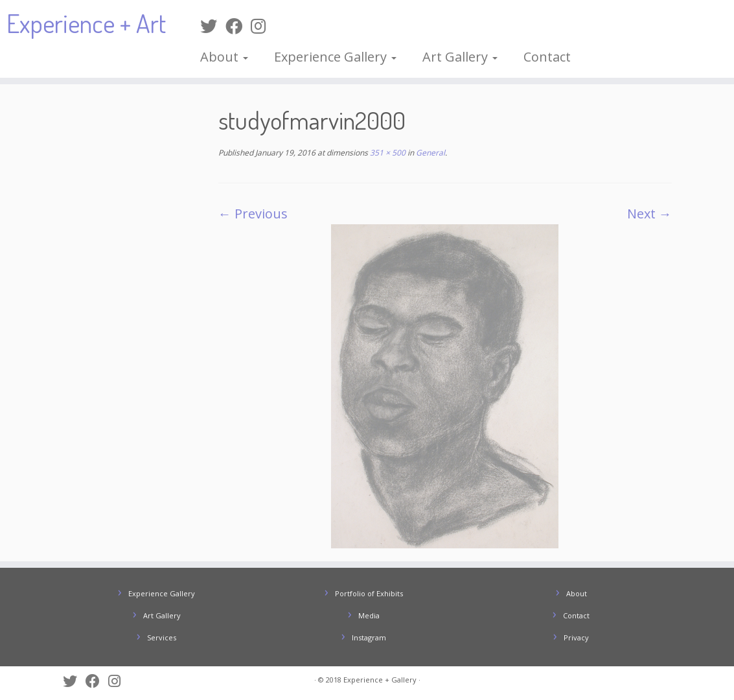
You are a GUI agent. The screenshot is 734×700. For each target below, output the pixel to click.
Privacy (576, 637)
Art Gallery (460, 57)
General (430, 153)
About (224, 57)
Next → (649, 214)
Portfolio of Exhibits (369, 593)
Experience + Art (86, 23)
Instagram (369, 637)
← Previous (253, 214)
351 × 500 (387, 153)
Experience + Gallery (380, 680)
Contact (547, 57)
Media (369, 615)
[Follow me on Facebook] (238, 26)
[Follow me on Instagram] (262, 26)
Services (162, 637)
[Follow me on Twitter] (213, 26)
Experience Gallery (335, 57)
